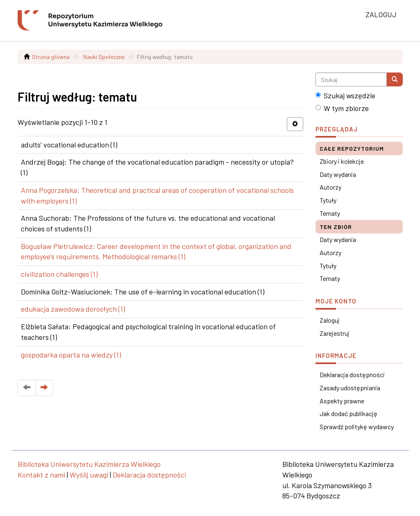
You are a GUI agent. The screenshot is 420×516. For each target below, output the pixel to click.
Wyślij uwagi (89, 475)
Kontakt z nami (41, 475)
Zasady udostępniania (350, 388)
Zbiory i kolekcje (342, 161)
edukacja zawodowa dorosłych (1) (73, 309)
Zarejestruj (335, 333)
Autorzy (330, 187)
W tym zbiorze (342, 108)
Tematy (330, 213)
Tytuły (328, 200)
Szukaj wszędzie (345, 95)
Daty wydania (338, 174)
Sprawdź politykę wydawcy (357, 427)
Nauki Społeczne (104, 57)
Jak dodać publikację (348, 413)
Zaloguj (330, 320)
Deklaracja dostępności (352, 375)
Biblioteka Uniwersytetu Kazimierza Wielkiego (89, 464)
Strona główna (51, 57)
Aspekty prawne (342, 401)
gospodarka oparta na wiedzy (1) (71, 355)
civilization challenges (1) (59, 274)
